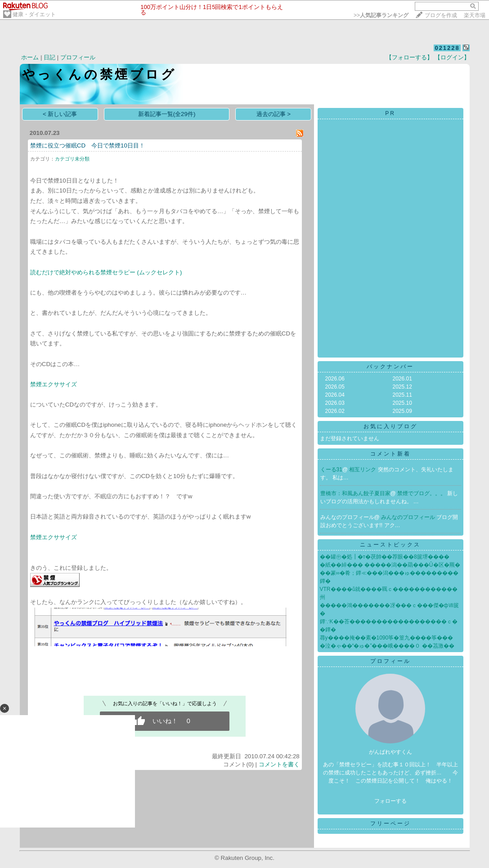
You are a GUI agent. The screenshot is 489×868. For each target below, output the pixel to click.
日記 (49, 57)
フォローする (390, 801)
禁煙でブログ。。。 (422, 493)
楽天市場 (475, 15)
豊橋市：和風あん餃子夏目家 (355, 493)
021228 (447, 48)
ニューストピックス (390, 545)
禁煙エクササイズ (54, 384)
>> (381, 15)
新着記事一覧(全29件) (167, 114)
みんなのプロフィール (409, 517)
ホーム (30, 57)
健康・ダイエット (34, 14)
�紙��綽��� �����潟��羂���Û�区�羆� (390, 565)
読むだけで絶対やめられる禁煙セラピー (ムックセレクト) (106, 272)
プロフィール (78, 57)
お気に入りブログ (390, 426)
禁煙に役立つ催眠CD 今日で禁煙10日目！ (87, 145)
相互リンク (363, 470)
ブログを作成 (441, 15)
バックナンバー (390, 367)
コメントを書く (279, 764)
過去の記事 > (274, 114)
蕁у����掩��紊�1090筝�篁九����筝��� (387, 638)
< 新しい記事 (60, 114)
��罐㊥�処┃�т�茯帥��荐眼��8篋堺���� (385, 557)
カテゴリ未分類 (72, 159)
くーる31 (331, 470)
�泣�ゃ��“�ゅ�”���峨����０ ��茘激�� (387, 646)
